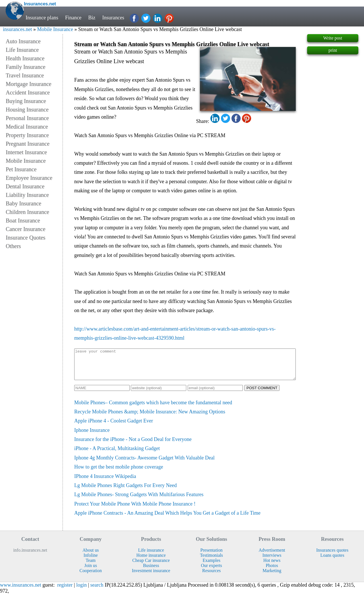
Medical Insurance (27, 127)
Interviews (272, 561)
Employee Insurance (29, 178)
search (97, 591)
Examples (211, 566)
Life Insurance (22, 50)
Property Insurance (27, 135)
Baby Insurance (23, 203)
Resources (211, 577)
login (81, 591)
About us (91, 556)
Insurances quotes (332, 556)
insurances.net (17, 29)
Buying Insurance (26, 101)
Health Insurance (25, 58)
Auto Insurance (23, 41)
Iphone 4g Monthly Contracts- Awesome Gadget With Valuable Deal (144, 464)
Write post (333, 38)
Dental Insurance (25, 186)
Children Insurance (27, 212)
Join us (90, 571)
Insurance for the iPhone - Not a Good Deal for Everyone (133, 445)
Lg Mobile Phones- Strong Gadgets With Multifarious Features (139, 500)
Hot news (272, 566)
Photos (272, 571)
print (333, 50)
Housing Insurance (27, 110)
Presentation (212, 556)
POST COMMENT (262, 394)
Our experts (212, 571)
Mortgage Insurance (29, 84)
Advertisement (272, 556)
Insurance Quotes (25, 238)
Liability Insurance (27, 195)
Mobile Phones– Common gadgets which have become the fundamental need (153, 409)
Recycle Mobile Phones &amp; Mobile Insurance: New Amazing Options (150, 418)
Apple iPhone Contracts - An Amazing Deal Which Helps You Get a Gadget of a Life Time (167, 519)
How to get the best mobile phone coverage (119, 473)
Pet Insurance (21, 169)
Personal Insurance (27, 118)
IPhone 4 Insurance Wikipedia (105, 482)
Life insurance (151, 556)
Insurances (114, 18)
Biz (92, 18)
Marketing (272, 577)
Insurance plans (42, 18)
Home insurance (151, 561)
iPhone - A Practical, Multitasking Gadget (117, 454)
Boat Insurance (23, 220)
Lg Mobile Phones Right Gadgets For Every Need (125, 491)
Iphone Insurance (92, 436)
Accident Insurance (28, 92)
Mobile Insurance (55, 29)
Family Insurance (25, 67)
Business (151, 571)
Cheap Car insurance (151, 566)
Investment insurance (151, 577)
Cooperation (91, 577)
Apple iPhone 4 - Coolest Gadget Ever (114, 427)
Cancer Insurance (25, 229)
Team (91, 566)
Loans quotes (332, 561)
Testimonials (211, 561)
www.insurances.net (21, 591)
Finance (73, 18)
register (65, 591)
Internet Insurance (26, 152)
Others (13, 246)
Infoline (91, 561)
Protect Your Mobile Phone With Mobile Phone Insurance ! (135, 510)
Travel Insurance (25, 75)
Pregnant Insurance (28, 144)
